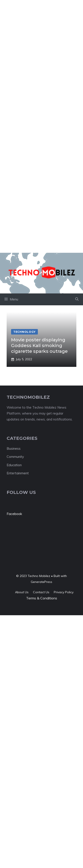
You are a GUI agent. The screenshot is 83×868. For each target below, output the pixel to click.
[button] (77, 299)
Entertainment (18, 473)
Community (15, 457)
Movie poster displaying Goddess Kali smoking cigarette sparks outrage (39, 346)
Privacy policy (64, 592)
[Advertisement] (41, 41)
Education (14, 465)
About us (22, 592)
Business (14, 449)
